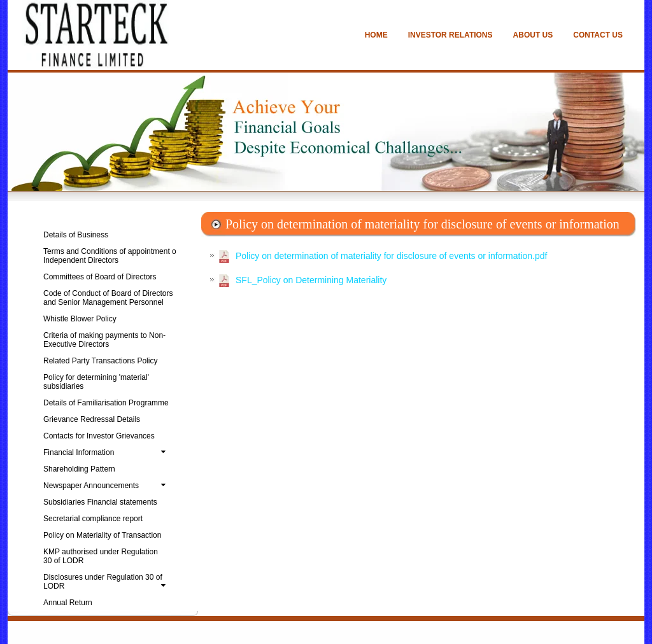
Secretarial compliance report (93, 519)
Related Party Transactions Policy (100, 361)
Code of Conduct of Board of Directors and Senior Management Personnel (108, 298)
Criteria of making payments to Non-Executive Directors (104, 340)
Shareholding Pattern (79, 469)
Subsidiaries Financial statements (100, 502)
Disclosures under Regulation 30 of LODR (107, 582)
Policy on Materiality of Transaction (102, 535)
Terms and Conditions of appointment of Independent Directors (111, 256)
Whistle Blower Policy (80, 319)
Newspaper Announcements (107, 486)
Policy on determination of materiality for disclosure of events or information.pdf (391, 256)
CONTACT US (598, 35)
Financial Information (107, 452)
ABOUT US (533, 35)
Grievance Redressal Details (92, 419)
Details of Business (76, 235)
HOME (376, 35)
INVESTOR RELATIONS (450, 35)
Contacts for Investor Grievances (99, 436)
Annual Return (68, 603)
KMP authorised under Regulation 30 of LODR (101, 556)
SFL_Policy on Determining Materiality (311, 280)
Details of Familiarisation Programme (106, 403)
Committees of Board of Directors (100, 277)
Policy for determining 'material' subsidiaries (96, 382)
